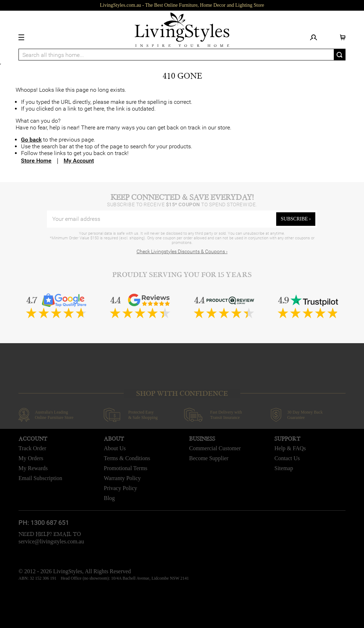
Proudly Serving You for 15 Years (182, 275)
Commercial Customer (215, 448)
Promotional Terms (126, 468)
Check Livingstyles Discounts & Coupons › (182, 251)
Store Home (36, 161)
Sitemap (284, 468)
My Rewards (33, 468)
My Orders (31, 458)
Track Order (32, 448)
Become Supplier (209, 458)
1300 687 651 (50, 523)
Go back (31, 140)
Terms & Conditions (127, 458)
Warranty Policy (122, 478)
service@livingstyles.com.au (51, 541)
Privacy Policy (121, 488)
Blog (109, 498)
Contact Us (287, 458)
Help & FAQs (290, 448)
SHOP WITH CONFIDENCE (182, 393)
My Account (79, 161)
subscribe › (296, 219)
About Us (115, 448)
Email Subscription (40, 478)
